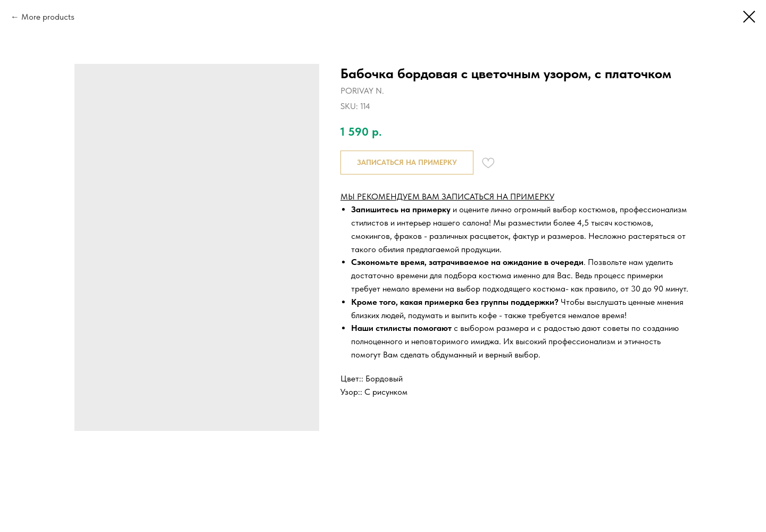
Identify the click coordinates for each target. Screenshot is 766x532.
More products (48, 17)
